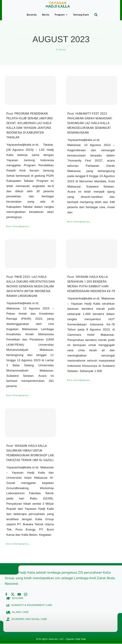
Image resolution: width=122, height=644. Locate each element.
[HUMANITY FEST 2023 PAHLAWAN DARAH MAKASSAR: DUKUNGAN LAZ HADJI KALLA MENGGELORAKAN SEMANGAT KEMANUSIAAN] (91, 90)
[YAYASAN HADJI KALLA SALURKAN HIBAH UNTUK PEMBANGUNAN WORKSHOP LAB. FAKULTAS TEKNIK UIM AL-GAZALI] (30, 423)
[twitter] (13, 594)
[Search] (95, 15)
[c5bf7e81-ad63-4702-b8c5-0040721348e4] (58, 3)
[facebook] (6, 594)
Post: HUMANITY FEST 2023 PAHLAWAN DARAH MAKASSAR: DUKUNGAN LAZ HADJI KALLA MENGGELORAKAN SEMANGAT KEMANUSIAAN (90, 123)
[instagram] (26, 594)
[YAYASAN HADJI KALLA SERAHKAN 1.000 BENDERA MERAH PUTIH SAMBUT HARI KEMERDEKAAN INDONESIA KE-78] (91, 254)
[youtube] (19, 594)
